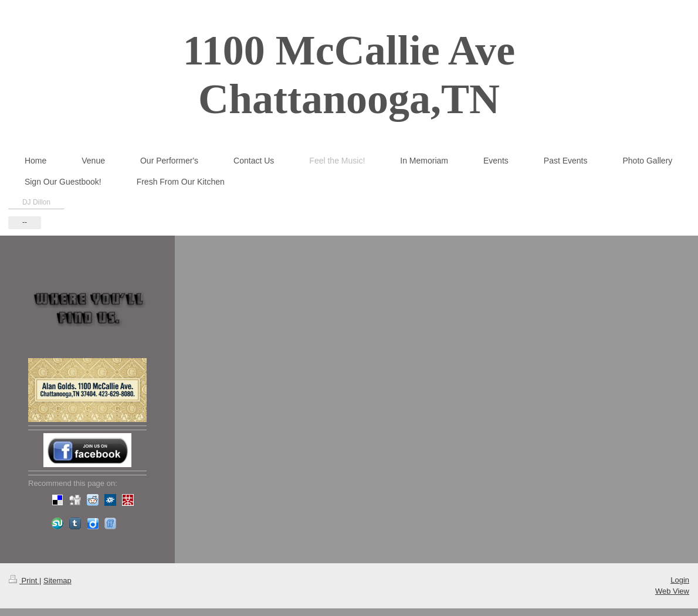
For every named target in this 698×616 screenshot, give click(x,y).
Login (680, 580)
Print (24, 581)
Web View (672, 591)
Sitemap (57, 581)
